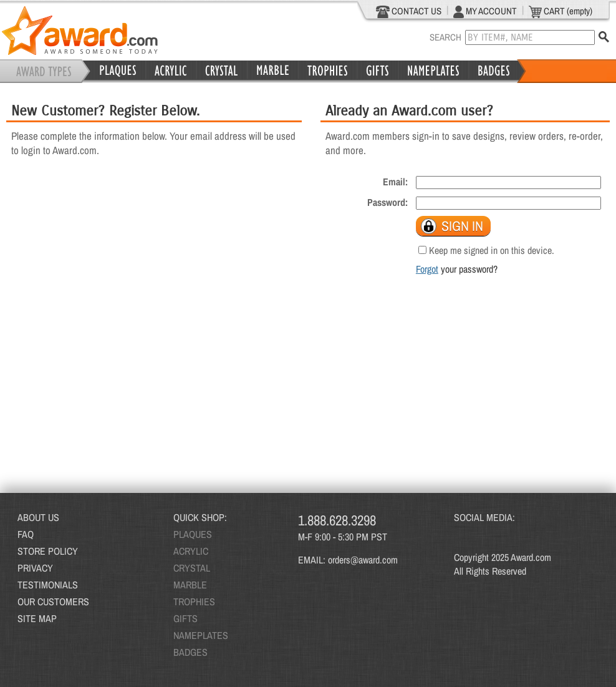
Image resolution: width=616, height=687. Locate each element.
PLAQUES (193, 534)
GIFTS (185, 618)
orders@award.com (363, 560)
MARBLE (190, 585)
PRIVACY (35, 568)
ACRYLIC (191, 551)
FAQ (26, 534)
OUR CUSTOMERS (53, 602)
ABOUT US (38, 517)
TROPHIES (194, 602)
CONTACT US (409, 11)
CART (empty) (561, 11)
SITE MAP (37, 618)
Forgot (427, 269)
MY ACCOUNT (485, 11)
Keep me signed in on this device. (492, 250)
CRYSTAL (192, 568)
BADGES (190, 652)
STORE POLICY (48, 551)
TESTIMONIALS (48, 585)
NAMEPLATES (201, 635)
